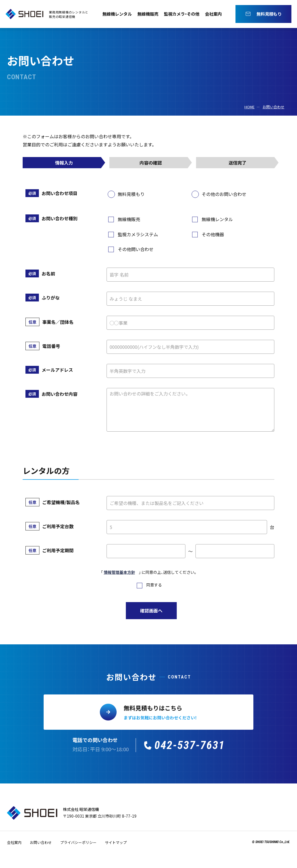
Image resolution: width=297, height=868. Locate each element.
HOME (249, 107)
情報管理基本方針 (119, 572)
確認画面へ (151, 610)
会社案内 (216, 14)
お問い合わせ (274, 107)
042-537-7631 (190, 745)
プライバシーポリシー (78, 842)
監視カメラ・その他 (183, 14)
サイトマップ (116, 842)
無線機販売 (147, 14)
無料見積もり (269, 14)
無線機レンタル (114, 14)
